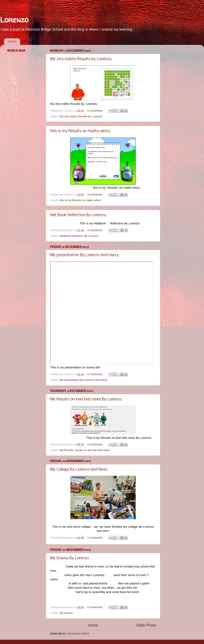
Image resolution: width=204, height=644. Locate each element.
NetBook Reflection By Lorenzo (79, 236)
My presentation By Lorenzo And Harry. (85, 255)
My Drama (66, 613)
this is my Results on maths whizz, (80, 131)
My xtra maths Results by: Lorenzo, (81, 59)
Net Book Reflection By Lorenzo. (78, 215)
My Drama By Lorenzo (69, 558)
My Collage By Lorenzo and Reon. (79, 470)
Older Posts (146, 625)
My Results (67, 450)
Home (12, 42)
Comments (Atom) (78, 633)
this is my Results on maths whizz (80, 200)
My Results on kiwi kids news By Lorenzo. (86, 399)
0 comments (95, 111)
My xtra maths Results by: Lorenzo (81, 116)
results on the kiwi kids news (92, 450)
